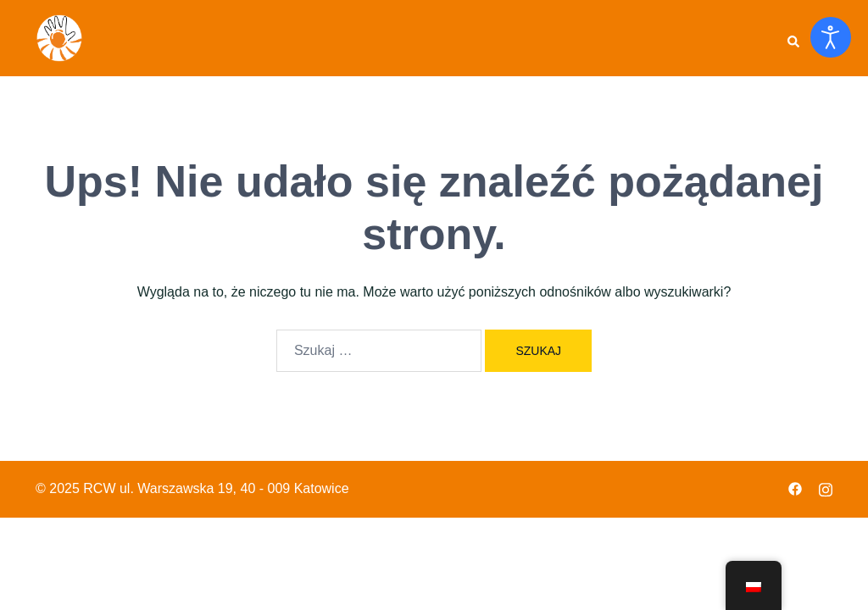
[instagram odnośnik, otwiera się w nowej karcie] (826, 488)
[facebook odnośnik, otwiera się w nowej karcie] (795, 488)
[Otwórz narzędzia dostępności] (831, 37)
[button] (793, 38)
